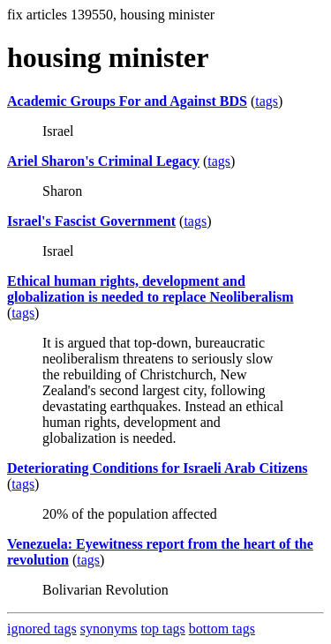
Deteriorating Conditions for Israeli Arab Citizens (158, 468)
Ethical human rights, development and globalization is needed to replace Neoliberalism (150, 289)
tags (267, 101)
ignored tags (42, 629)
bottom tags (222, 629)
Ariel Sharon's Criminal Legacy (103, 161)
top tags (163, 629)
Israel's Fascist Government (91, 221)
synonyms (109, 629)
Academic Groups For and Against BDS (127, 101)
